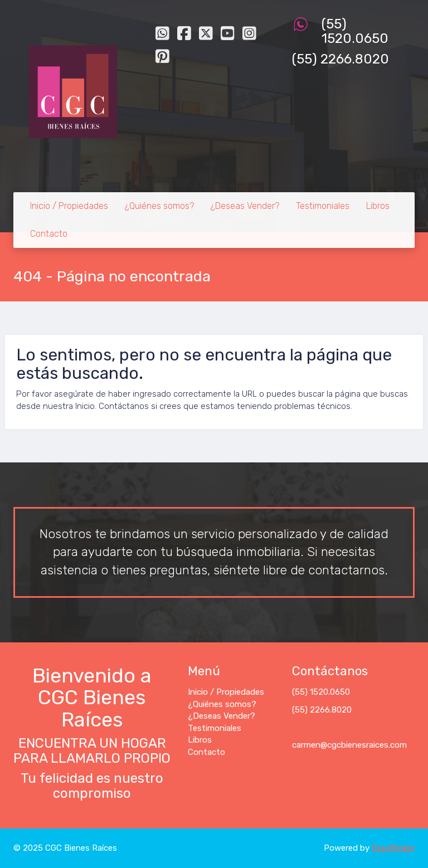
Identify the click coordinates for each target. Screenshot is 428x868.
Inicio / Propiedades (69, 206)
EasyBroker (393, 848)
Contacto (49, 234)
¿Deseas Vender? (245, 206)
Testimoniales (323, 206)
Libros (378, 206)
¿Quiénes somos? (159, 206)
